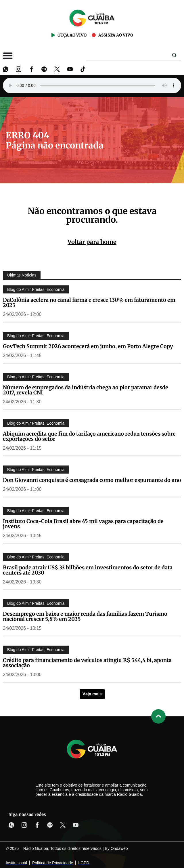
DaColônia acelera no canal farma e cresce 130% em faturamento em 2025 (89, 303)
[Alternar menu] (8, 56)
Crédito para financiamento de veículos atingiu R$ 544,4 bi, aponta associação (87, 663)
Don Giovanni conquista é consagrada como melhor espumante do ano (92, 480)
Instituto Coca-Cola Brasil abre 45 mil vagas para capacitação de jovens (83, 524)
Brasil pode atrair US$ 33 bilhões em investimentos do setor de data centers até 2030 (88, 570)
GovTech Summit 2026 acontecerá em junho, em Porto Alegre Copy (88, 346)
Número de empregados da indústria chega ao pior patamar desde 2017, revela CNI (86, 390)
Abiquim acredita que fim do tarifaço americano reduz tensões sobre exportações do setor (89, 436)
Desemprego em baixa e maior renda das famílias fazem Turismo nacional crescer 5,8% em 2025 (85, 616)
